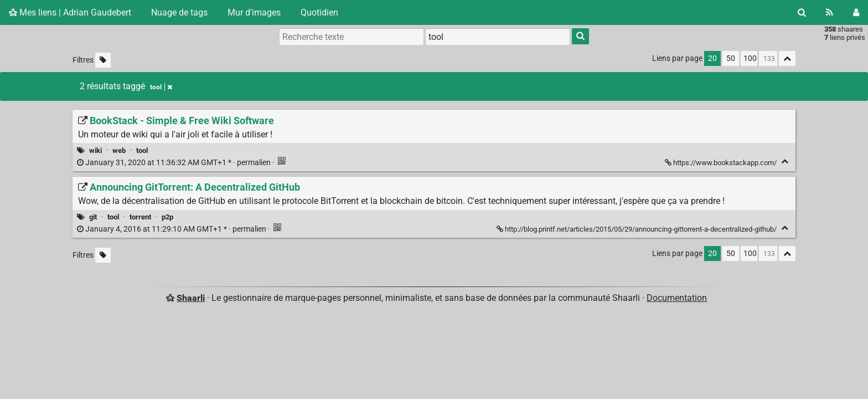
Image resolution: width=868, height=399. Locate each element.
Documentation (677, 298)
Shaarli (191, 298)
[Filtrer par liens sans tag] (103, 60)
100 (750, 58)
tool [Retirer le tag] (161, 87)
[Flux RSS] (830, 12)
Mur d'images (254, 12)
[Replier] (785, 162)
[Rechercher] (802, 12)
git (93, 217)
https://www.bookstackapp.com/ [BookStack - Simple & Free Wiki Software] (722, 163)
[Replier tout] (787, 58)
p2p (167, 217)
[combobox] (498, 37)
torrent (140, 217)
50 (731, 58)
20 (712, 58)
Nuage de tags (179, 12)
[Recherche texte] (352, 37)
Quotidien (319, 12)
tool (142, 150)
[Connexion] (856, 12)
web (119, 150)
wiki (95, 150)
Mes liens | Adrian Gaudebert (70, 12)
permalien (175, 163)
